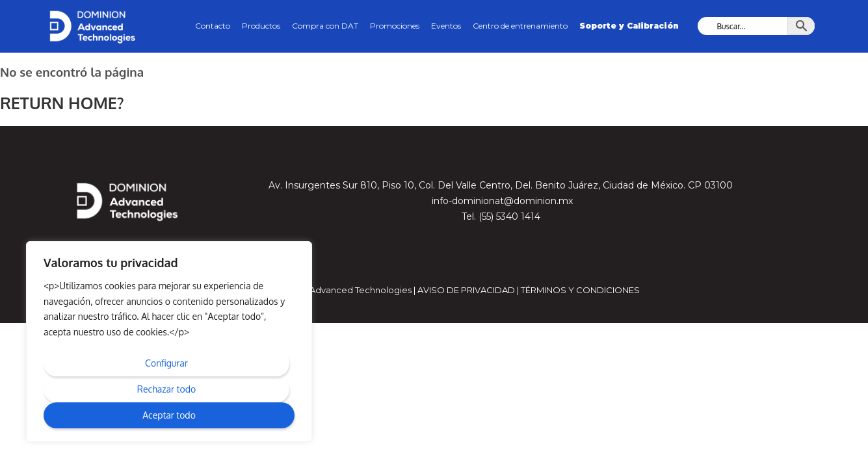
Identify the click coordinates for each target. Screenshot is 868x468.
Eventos (446, 26)
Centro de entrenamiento (520, 26)
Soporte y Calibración (629, 26)
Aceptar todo (169, 415)
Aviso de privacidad (466, 289)
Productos (261, 26)
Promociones (395, 26)
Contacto (213, 26)
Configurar (166, 363)
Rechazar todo (166, 389)
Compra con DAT (325, 26)
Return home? (60, 102)
